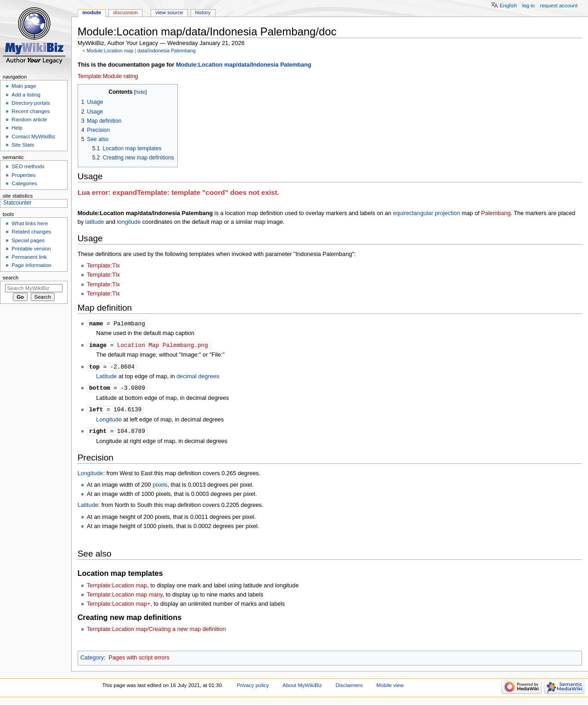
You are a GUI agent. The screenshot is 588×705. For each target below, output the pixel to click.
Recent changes (31, 111)
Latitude (106, 378)
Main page (24, 86)
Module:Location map (110, 51)
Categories (24, 183)
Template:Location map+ (119, 607)
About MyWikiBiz (302, 688)
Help (17, 128)
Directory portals (31, 103)
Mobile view (390, 688)
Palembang (496, 213)
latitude (95, 222)
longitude (129, 222)
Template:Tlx (103, 266)
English (509, 6)
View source (169, 12)
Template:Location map (117, 588)
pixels (160, 488)
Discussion (125, 12)
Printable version (31, 249)
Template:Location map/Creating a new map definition (156, 632)
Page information (31, 265)
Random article (29, 119)
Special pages (28, 240)
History (203, 12)
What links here (30, 223)
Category (92, 660)
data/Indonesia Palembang (167, 51)
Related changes (31, 232)
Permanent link (29, 257)
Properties (23, 175)
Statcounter (17, 203)
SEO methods (28, 166)
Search (11, 278)
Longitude (109, 422)
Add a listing (26, 95)
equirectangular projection (426, 213)
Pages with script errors (139, 660)
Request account (559, 6)
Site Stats (23, 145)
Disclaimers (349, 688)
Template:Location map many (125, 597)
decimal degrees (198, 378)
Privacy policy (253, 688)
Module (92, 12)
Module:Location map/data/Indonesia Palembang (244, 65)
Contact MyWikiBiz (33, 136)
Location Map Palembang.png (163, 346)
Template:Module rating (108, 76)
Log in (529, 6)
